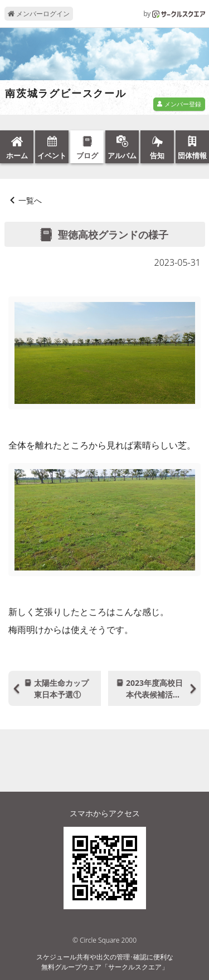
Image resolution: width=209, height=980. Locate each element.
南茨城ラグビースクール (66, 94)
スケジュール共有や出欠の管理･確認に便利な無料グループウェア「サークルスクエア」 (105, 962)
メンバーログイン (39, 14)
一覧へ (30, 200)
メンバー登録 (179, 104)
